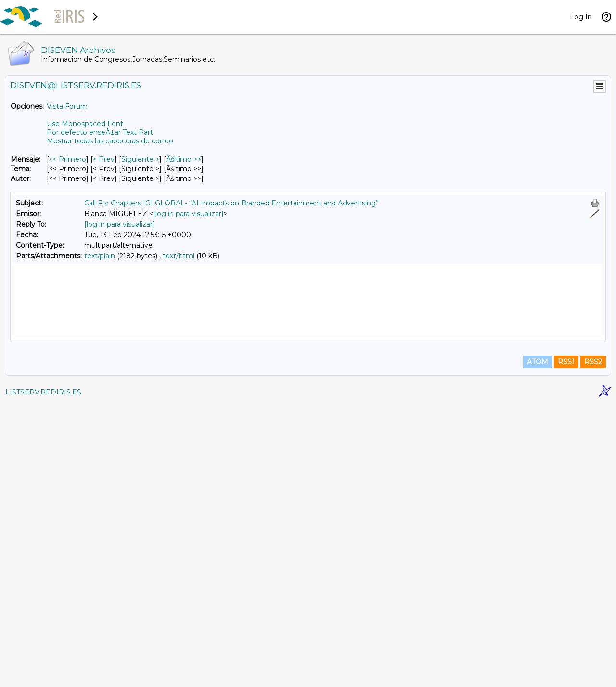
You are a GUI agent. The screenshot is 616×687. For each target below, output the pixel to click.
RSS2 (593, 645)
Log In (581, 17)
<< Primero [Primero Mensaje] (68, 159)
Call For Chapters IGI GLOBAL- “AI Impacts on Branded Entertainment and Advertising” (231, 203)
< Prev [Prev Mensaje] (104, 159)
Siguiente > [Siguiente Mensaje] (140, 159)
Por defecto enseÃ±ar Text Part (100, 132)
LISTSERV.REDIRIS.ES (43, 675)
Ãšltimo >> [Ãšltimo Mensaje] (184, 159)
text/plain (100, 256)
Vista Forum (67, 106)
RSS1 (566, 645)
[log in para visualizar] (188, 214)
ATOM (538, 645)
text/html (179, 256)
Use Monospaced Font (85, 124)
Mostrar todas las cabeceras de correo (110, 141)
